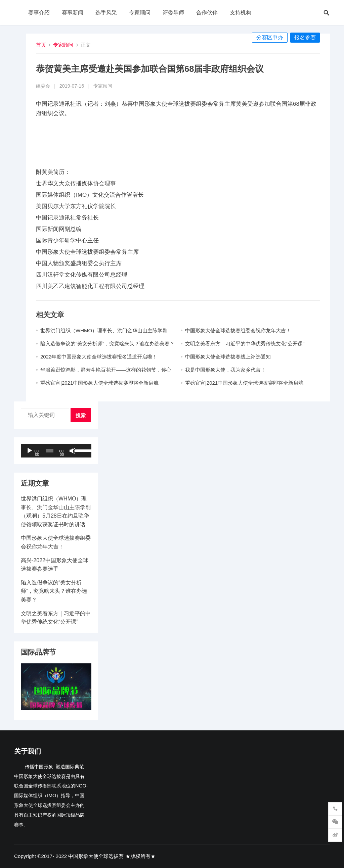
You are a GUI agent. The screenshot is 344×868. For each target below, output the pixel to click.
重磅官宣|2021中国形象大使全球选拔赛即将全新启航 (99, 383)
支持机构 (241, 13)
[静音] (73, 451)
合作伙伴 (207, 13)
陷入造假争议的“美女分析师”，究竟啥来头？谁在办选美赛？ (107, 344)
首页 (41, 45)
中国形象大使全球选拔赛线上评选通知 (228, 357)
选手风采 (106, 13)
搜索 (81, 415)
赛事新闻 (73, 13)
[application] (56, 451)
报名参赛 (305, 37)
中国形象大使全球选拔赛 (96, 856)
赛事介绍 (39, 13)
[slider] (50, 451)
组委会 (43, 86)
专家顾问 (140, 13)
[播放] (30, 451)
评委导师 (173, 13)
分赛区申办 (270, 37)
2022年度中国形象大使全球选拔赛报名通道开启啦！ (99, 357)
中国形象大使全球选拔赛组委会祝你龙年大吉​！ (238, 330)
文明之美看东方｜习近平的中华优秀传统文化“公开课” (245, 344)
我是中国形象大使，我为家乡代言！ (225, 370)
